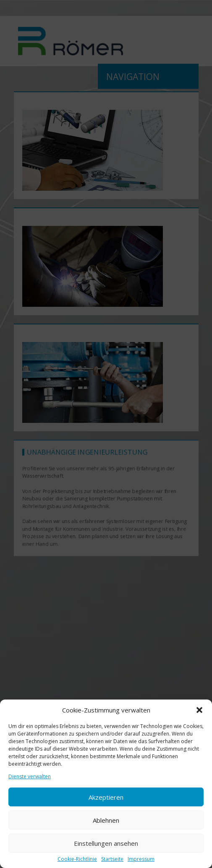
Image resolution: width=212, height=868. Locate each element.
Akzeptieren (106, 797)
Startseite (112, 859)
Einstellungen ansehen (106, 843)
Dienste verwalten (30, 777)
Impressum (141, 859)
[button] (199, 710)
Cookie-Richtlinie (77, 859)
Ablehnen (106, 820)
